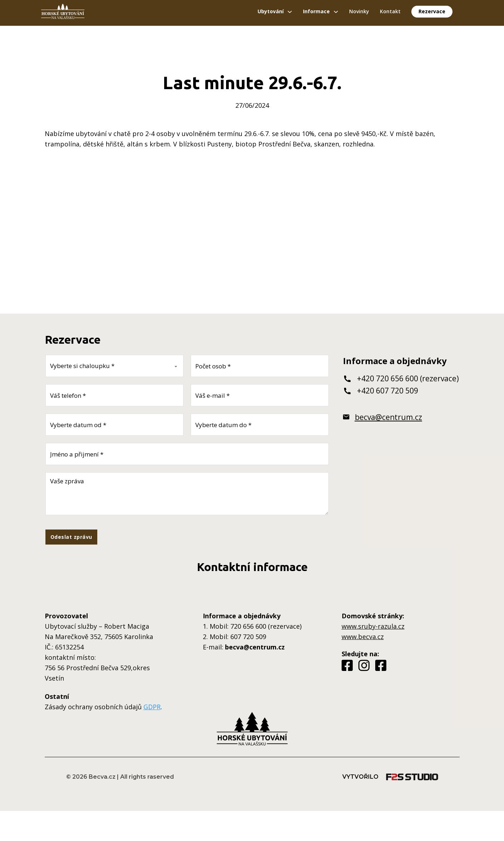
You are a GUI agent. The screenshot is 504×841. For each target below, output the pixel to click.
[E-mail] (260, 395)
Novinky (359, 11)
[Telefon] (114, 395)
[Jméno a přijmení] (187, 454)
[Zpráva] (187, 494)
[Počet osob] (260, 366)
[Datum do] (260, 425)
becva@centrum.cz (388, 417)
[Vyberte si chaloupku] (114, 366)
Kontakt (390, 11)
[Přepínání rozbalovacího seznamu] (290, 12)
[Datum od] (114, 425)
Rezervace (432, 11)
